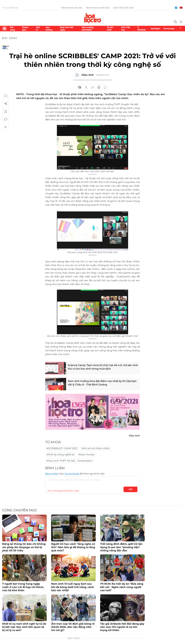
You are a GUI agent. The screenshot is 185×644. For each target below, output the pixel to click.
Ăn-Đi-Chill (110, 29)
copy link (92, 87)
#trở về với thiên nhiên (96, 448)
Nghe (6, 96)
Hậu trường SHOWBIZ (88, 29)
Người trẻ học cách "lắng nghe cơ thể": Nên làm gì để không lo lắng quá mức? (73, 547)
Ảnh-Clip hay (126, 29)
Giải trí (38, 29)
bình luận (105, 87)
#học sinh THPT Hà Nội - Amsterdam (69, 461)
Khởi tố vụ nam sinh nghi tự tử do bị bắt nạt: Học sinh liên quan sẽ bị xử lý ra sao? (24, 627)
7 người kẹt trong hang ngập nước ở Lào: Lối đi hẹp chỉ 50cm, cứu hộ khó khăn (23, 587)
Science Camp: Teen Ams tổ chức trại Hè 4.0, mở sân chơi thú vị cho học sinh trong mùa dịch (103, 367)
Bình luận (6, 119)
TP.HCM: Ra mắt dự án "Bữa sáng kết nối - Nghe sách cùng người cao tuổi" (122, 587)
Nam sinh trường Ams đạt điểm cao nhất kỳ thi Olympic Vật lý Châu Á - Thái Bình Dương (102, 383)
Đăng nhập (52, 474)
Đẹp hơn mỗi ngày (67, 29)
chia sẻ (80, 87)
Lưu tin (6, 111)
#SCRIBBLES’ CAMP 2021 (62, 448)
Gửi (131, 489)
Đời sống (13, 29)
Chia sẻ (6, 104)
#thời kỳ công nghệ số (60, 455)
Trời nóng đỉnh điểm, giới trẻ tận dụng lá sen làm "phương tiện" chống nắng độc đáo (121, 547)
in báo (99, 87)
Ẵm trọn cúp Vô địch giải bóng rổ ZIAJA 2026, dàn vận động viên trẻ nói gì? (73, 627)
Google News (4, 47)
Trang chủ (4, 29)
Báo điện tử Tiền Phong (93, 18)
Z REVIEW (142, 29)
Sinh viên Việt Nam (123, 8)
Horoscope (169, 29)
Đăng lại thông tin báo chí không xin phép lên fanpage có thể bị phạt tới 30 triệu (24, 547)
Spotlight (155, 29)
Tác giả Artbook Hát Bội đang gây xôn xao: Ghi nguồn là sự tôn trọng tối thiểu (122, 627)
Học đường (49, 29)
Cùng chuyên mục (20, 510)
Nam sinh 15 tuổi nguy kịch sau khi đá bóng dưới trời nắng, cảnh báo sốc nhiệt (73, 587)
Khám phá (25, 29)
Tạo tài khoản (72, 474)
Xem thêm (181, 29)
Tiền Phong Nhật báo (98, 8)
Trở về (6, 127)
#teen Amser (87, 455)
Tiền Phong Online (72, 8)
